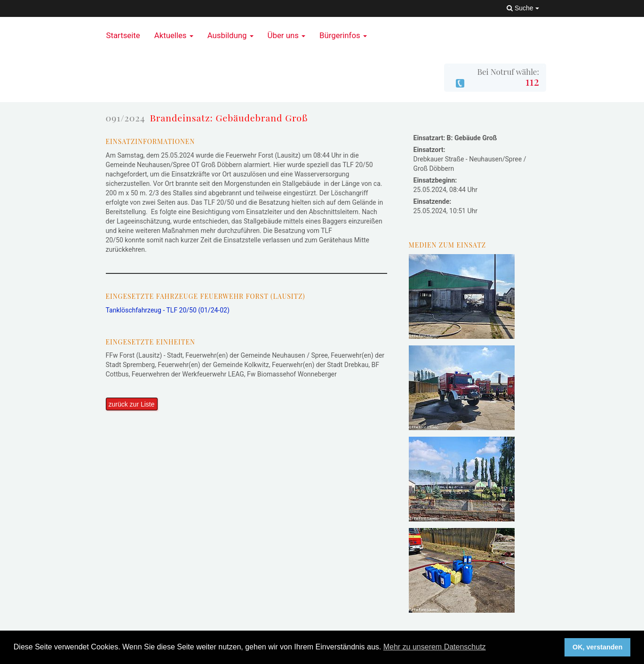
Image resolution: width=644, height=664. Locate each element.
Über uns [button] (286, 35)
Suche (523, 8)
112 (532, 81)
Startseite (123, 35)
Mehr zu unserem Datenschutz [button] (435, 647)
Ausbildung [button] (231, 35)
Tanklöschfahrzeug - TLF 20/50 (168, 310)
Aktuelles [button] (174, 35)
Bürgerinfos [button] (343, 35)
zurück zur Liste (132, 404)
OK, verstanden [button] (597, 647)
